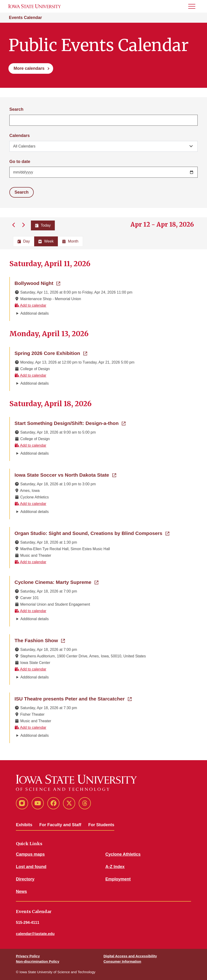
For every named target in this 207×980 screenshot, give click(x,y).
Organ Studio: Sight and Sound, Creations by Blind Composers (92, 533)
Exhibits (24, 825)
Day (24, 241)
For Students (101, 825)
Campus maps (30, 854)
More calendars (29, 68)
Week (46, 241)
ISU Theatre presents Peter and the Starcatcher (73, 698)
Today (43, 225)
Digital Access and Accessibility (130, 956)
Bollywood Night (37, 283)
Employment (118, 879)
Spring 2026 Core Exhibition (51, 353)
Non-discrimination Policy (38, 961)
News (21, 892)
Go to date (20, 162)
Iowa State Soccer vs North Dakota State (65, 475)
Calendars (20, 136)
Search (16, 109)
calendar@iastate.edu (35, 934)
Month (70, 241)
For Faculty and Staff (60, 825)
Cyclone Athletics (123, 854)
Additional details (35, 313)
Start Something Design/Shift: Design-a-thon (70, 423)
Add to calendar (30, 305)
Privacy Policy (28, 956)
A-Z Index (115, 867)
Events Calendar (25, 18)
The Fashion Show (40, 640)
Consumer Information (122, 961)
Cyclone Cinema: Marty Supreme (56, 582)
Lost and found (31, 867)
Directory (25, 879)
